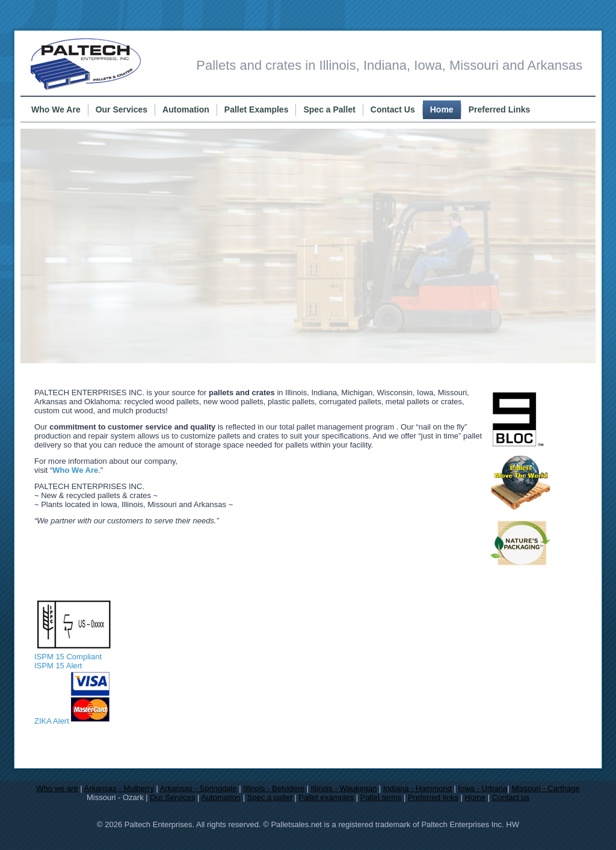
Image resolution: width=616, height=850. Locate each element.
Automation (186, 109)
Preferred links (433, 797)
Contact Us (393, 109)
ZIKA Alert (52, 721)
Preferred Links (500, 109)
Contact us (511, 797)
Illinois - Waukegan (344, 788)
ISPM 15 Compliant (73, 652)
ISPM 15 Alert (58, 666)
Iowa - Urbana (483, 788)
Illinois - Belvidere (274, 788)
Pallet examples (326, 797)
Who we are (57, 788)
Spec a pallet (270, 797)
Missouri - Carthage (545, 788)
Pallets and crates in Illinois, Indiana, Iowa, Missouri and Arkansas (389, 65)
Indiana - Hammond (417, 788)
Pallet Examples (257, 109)
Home (442, 109)
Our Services (122, 109)
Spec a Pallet (329, 109)
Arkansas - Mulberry (119, 788)
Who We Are (56, 109)
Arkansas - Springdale (199, 788)
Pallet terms (381, 797)
